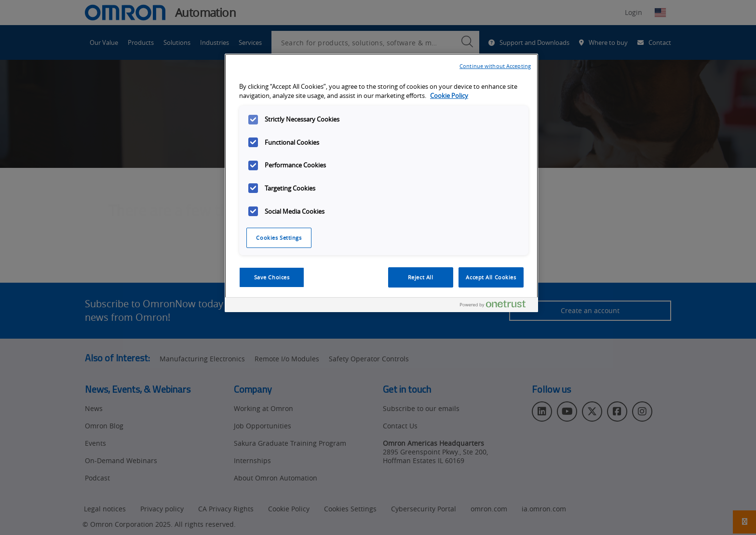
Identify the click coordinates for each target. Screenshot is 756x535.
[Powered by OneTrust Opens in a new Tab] (497, 306)
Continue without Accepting (495, 66)
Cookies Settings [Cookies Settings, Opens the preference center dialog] (279, 238)
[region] (381, 183)
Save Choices (272, 277)
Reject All (421, 277)
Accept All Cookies (491, 277)
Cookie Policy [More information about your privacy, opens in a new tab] (449, 96)
